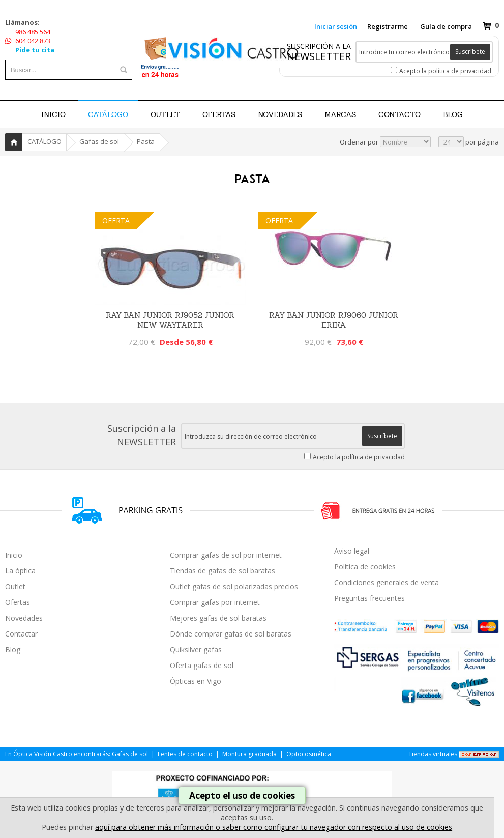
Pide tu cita (35, 50)
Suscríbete (470, 52)
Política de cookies (365, 567)
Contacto (399, 114)
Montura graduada (249, 754)
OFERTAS (219, 114)
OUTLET (165, 114)
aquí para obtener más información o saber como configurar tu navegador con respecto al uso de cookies (274, 827)
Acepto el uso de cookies (242, 796)
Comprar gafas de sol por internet (226, 555)
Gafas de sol (99, 141)
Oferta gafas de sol (202, 665)
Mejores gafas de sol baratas (218, 618)
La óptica (20, 571)
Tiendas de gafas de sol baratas (223, 571)
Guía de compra (446, 26)
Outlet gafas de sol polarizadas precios (234, 586)
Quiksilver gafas (196, 649)
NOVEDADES (280, 114)
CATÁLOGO (108, 114)
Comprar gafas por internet (215, 602)
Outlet (15, 586)
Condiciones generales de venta (387, 582)
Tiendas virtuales (433, 754)
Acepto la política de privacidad (445, 71)
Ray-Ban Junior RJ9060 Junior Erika (334, 320)
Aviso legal (352, 551)
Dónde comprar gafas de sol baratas (231, 634)
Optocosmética (309, 754)
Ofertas (18, 602)
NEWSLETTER (319, 56)
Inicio (53, 114)
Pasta (146, 141)
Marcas (340, 114)
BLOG (453, 114)
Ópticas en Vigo (196, 681)
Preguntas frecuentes (369, 598)
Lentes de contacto (185, 754)
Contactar (21, 634)
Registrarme (388, 26)
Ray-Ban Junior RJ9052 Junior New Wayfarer (170, 320)
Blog (13, 649)
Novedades (24, 618)
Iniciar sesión (336, 26)
